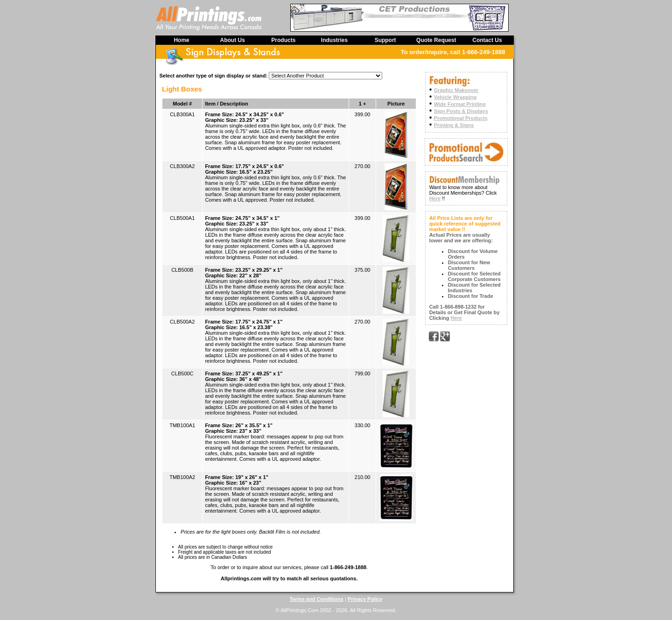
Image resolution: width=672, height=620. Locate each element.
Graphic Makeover (456, 90)
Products (283, 40)
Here (435, 198)
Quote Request (436, 40)
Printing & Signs (454, 125)
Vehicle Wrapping (455, 97)
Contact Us (487, 40)
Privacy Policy (365, 599)
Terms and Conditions (317, 599)
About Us (233, 40)
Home (181, 40)
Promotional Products (461, 118)
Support (385, 40)
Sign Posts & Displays (461, 111)
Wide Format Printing (460, 104)
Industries (334, 40)
